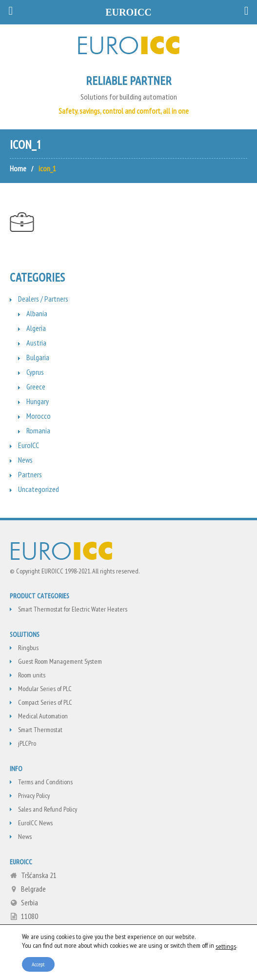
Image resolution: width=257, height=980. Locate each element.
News (25, 460)
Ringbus (28, 648)
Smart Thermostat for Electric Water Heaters (73, 609)
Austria (36, 343)
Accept (38, 964)
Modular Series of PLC (45, 689)
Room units (32, 675)
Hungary (38, 401)
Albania (37, 313)
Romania (38, 430)
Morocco (39, 416)
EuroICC (29, 445)
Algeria (36, 328)
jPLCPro (27, 743)
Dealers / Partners (43, 299)
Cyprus (35, 372)
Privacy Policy (34, 796)
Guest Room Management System (60, 661)
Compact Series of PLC (45, 702)
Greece (36, 387)
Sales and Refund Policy (48, 809)
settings (226, 946)
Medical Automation (43, 716)
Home (18, 168)
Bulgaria (38, 357)
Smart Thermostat (40, 730)
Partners (30, 474)
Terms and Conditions (45, 782)
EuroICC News (35, 823)
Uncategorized (39, 489)
